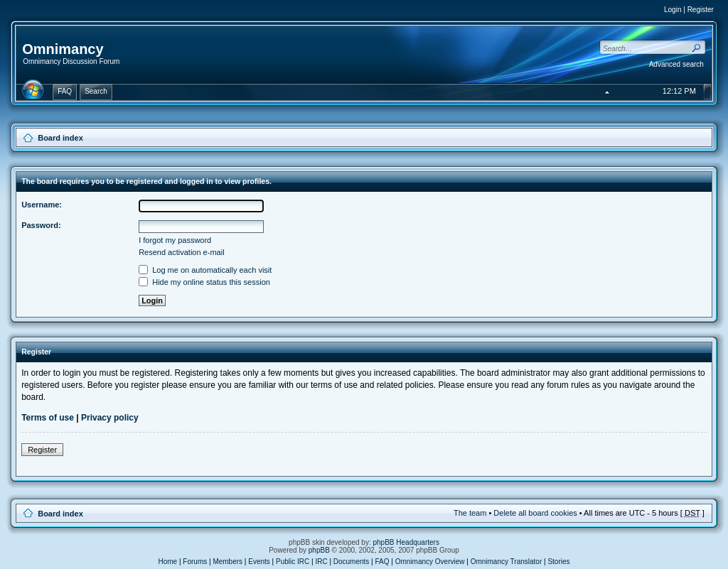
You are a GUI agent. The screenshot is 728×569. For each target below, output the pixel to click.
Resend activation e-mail (181, 252)
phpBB (319, 550)
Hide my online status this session (204, 282)
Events (259, 562)
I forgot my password (175, 240)
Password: (41, 225)
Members (227, 562)
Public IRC (293, 562)
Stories (558, 562)
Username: (42, 205)
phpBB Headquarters (406, 542)
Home (167, 562)
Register (701, 10)
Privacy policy (110, 418)
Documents (352, 562)
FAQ (382, 562)
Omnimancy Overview (430, 562)
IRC (321, 562)
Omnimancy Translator (507, 562)
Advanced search (676, 64)
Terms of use (48, 418)
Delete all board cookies (535, 513)
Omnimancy (63, 49)
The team (470, 513)
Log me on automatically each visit (205, 270)
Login (673, 10)
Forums (195, 562)
